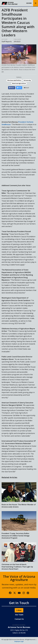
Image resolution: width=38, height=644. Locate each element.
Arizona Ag (27, 80)
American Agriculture (19, 83)
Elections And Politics (14, 80)
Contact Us (19, 619)
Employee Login (19, 641)
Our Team (19, 615)
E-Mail (19, 610)
